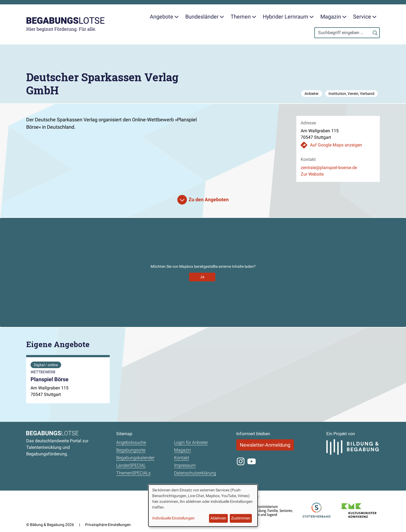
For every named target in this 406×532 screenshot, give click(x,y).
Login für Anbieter (191, 442)
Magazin (333, 17)
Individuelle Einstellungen (173, 518)
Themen (243, 17)
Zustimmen (241, 518)
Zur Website (312, 174)
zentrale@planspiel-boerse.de (329, 168)
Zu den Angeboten (209, 199)
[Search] (347, 33)
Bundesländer (205, 17)
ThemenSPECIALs (133, 473)
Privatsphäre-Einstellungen (108, 525)
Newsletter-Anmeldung (265, 445)
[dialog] (203, 506)
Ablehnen (218, 518)
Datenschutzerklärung (195, 473)
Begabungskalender (135, 458)
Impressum (185, 465)
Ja (202, 277)
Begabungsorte (131, 450)
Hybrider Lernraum (288, 17)
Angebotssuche (131, 442)
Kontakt (182, 458)
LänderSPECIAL (131, 465)
